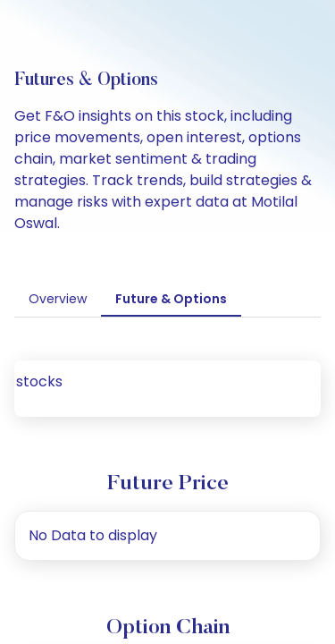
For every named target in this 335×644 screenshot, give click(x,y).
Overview (58, 299)
